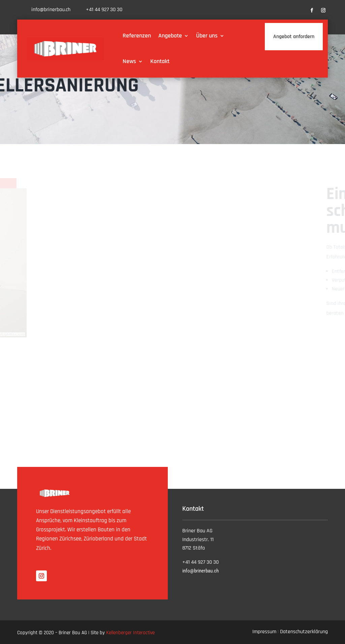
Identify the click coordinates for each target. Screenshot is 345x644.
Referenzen (137, 36)
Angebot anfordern (294, 37)
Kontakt (160, 61)
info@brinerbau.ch (51, 10)
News (129, 61)
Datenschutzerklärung (304, 632)
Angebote (170, 36)
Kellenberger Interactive (130, 633)
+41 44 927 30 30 (104, 10)
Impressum (264, 632)
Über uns (207, 36)
